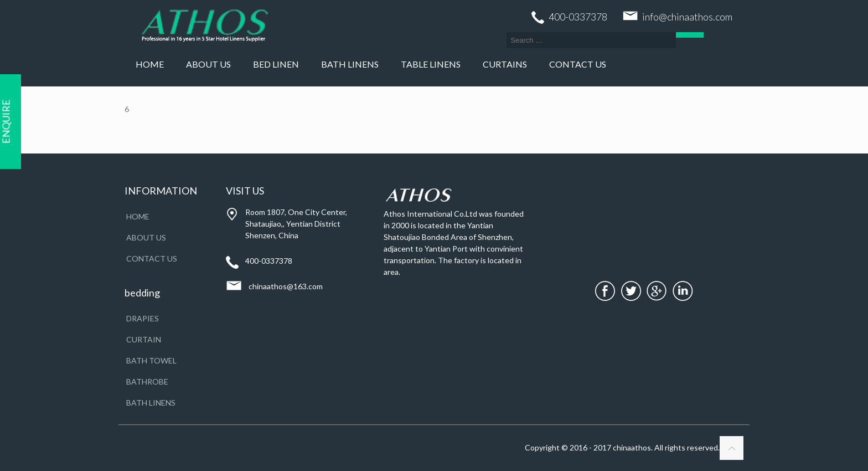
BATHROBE (147, 382)
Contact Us (152, 258)
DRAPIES (143, 318)
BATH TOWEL (151, 360)
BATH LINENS (151, 403)
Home (138, 216)
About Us (146, 237)
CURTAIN (144, 339)
